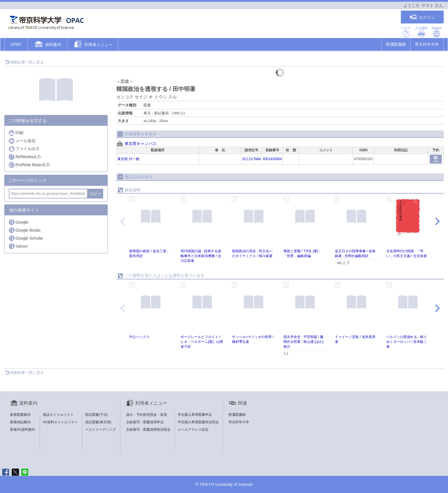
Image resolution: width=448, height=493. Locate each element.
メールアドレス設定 (193, 430)
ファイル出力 (24, 149)
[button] (47, 45)
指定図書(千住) (97, 415)
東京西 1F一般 (128, 159)
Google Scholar (26, 238)
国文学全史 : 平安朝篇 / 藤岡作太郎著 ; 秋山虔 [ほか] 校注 (303, 342)
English (437, 32)
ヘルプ (406, 32)
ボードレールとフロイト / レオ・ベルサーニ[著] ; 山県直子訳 (202, 342)
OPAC (16, 44)
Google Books (24, 230)
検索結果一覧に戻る (24, 62)
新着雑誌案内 (20, 422)
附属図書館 (396, 44)
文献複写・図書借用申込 (145, 422)
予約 (436, 159)
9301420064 (272, 159)
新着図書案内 (20, 415)
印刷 (16, 133)
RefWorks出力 (25, 157)
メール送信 (22, 141)
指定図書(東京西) (98, 422)
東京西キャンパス (141, 144)
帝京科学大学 (427, 44)
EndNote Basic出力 (29, 165)
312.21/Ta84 (251, 159)
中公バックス (139, 337)
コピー (95, 194)
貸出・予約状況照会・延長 (147, 415)
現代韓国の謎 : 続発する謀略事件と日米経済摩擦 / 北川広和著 (201, 256)
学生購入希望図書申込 (195, 415)
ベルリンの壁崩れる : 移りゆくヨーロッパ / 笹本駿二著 (407, 342)
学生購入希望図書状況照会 (198, 422)
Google (18, 222)
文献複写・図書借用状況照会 (148, 430)
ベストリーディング (101, 430)
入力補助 (421, 32)
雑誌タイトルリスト (58, 415)
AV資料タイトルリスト (60, 422)
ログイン (422, 17)
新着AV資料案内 (22, 430)
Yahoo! (18, 246)
